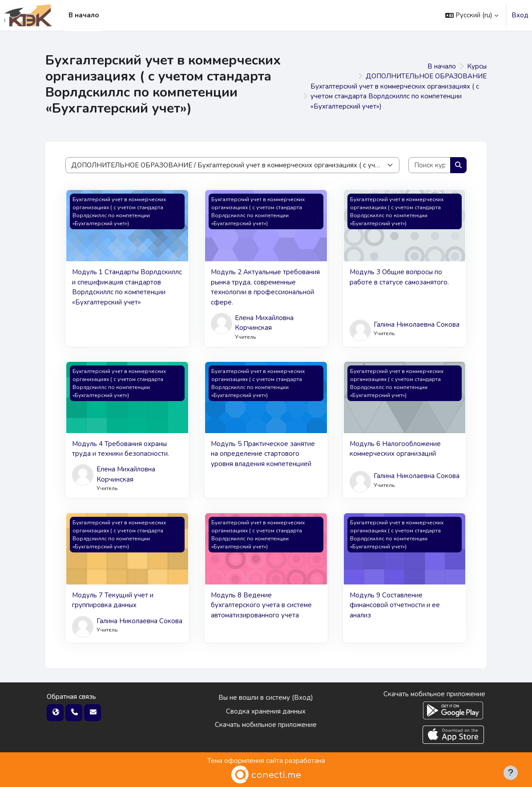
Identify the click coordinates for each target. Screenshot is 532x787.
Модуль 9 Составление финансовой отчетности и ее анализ (395, 605)
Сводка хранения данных (266, 711)
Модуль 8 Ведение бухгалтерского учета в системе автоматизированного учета (261, 605)
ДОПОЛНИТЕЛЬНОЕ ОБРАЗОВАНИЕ (426, 76)
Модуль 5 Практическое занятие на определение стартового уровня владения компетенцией (263, 454)
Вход (520, 15)
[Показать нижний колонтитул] (511, 773)
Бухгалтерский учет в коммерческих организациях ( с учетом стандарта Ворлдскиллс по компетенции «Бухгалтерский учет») (395, 96)
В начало (442, 66)
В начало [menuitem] (84, 15)
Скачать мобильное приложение (266, 725)
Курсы (477, 66)
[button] (472, 15)
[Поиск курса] (430, 165)
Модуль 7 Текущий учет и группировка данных (113, 600)
